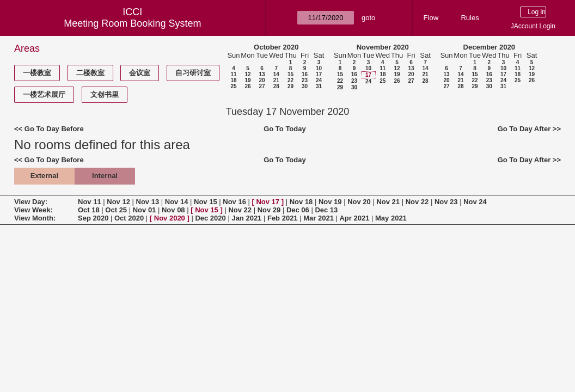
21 (276, 80)
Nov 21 (388, 202)
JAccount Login (533, 26)
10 (319, 68)
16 (305, 74)
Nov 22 (417, 202)
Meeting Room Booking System (132, 23)
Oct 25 (116, 210)
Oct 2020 (129, 218)
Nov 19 (330, 202)
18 (233, 80)
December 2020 (489, 47)
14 (276, 74)
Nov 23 (446, 202)
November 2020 (383, 47)
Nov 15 (206, 202)
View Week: (33, 210)
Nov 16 (234, 202)
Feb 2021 (283, 218)
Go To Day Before (54, 129)
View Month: (35, 218)
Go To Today (285, 129)
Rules (470, 18)
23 (305, 80)
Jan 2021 (246, 218)
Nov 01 (145, 210)
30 (305, 86)
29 (290, 86)
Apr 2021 (354, 218)
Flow (431, 18)
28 (276, 86)
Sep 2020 (93, 218)
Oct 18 (89, 210)
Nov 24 (475, 202)
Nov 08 (173, 210)
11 (233, 74)
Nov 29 (269, 210)
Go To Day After (524, 129)
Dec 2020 (210, 218)
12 (247, 74)
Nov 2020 (170, 218)
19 (247, 80)
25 (233, 86)
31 (319, 86)
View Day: (31, 202)
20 (262, 80)
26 (247, 86)
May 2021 (391, 218)
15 (290, 74)
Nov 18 (301, 202)
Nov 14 (177, 202)
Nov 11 (90, 202)
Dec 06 (298, 210)
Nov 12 (118, 202)
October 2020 (276, 47)
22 (290, 80)
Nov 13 (148, 202)
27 (262, 86)
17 (319, 74)
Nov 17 (268, 202)
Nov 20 (359, 202)
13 (262, 74)
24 (319, 80)
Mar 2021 (319, 218)
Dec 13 (326, 210)
